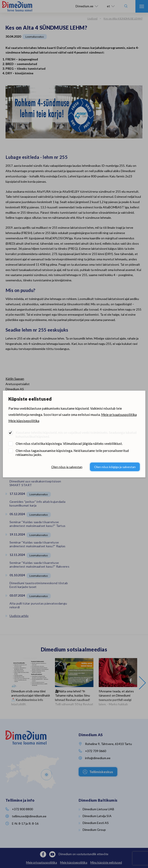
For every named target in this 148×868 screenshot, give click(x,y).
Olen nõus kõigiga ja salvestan (115, 467)
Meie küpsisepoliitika (24, 421)
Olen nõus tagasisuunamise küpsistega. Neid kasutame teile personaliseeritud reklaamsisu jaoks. (72, 453)
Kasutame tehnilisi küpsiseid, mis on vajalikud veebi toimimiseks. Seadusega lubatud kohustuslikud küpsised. (76, 434)
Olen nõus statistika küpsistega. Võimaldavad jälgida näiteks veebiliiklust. (69, 444)
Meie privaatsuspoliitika (119, 415)
